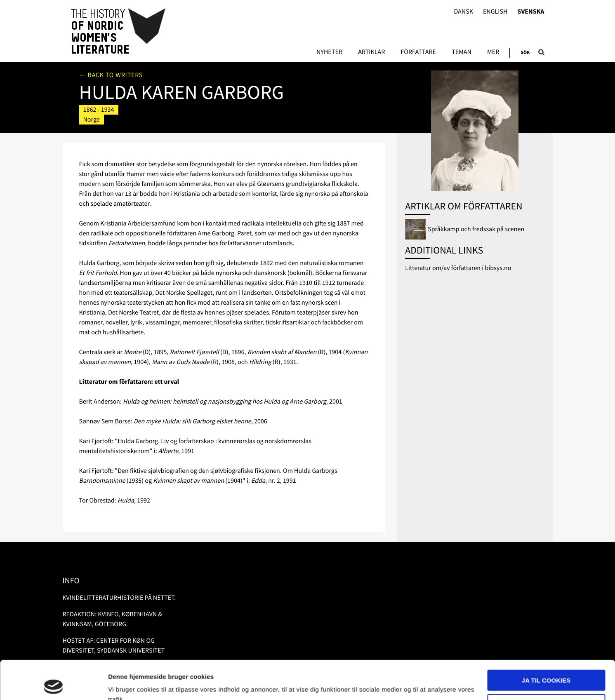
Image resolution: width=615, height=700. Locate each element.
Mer (493, 52)
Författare (418, 52)
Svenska (531, 12)
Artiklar (371, 52)
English (495, 12)
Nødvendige (546, 666)
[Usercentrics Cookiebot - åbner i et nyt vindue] (53, 684)
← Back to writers (111, 75)
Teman (462, 52)
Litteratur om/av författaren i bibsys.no (458, 268)
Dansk (463, 12)
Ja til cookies (546, 642)
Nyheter (329, 52)
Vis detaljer (125, 684)
